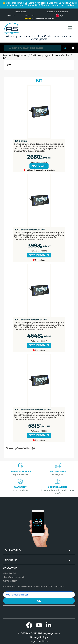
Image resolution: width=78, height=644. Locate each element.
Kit (9, 64)
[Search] (32, 46)
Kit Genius (21, 139)
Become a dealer (57, 12)
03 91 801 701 (10, 572)
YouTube (39, 624)
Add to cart (39, 164)
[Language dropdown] (58, 16)
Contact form (10, 579)
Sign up (30, 16)
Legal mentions (39, 640)
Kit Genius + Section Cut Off (31, 318)
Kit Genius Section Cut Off (30, 228)
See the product (39, 254)
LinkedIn (49, 624)
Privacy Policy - (39, 636)
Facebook (29, 624)
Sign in (11, 16)
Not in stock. (39, 259)
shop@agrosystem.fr (14, 576)
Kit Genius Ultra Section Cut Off (33, 408)
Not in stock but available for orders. (39, 169)
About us (21, 12)
